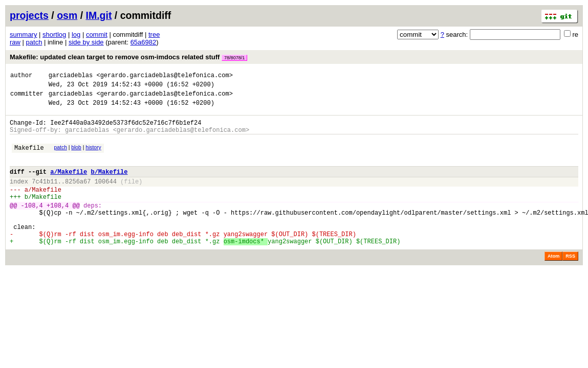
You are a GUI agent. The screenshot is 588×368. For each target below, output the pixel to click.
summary (23, 34)
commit (97, 34)
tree (154, 34)
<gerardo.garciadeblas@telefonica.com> (164, 76)
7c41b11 (45, 197)
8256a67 (78, 197)
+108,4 (58, 225)
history (93, 157)
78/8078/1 (234, 58)
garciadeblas (71, 76)
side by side (86, 42)
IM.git (99, 15)
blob (76, 157)
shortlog (54, 34)
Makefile (29, 158)
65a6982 (144, 42)
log (76, 34)
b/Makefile (109, 185)
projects (29, 15)
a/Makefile (69, 185)
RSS (570, 284)
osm (67, 15)
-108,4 (32, 225)
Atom (553, 284)
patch (34, 42)
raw (15, 42)
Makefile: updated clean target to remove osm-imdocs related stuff (128, 57)
